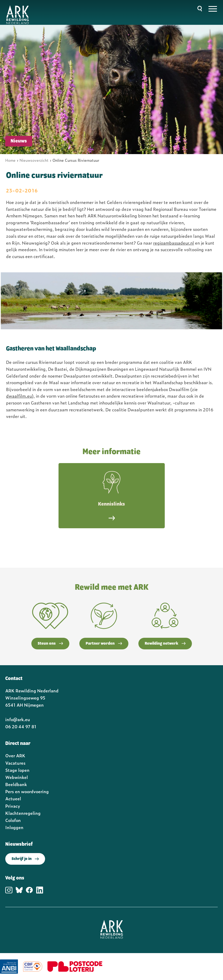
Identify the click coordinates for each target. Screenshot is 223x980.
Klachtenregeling (23, 813)
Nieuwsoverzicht (34, 160)
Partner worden (104, 644)
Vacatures (15, 763)
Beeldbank (16, 784)
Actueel (13, 798)
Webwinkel (17, 777)
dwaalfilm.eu (19, 396)
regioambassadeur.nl (174, 243)
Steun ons (50, 644)
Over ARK (15, 755)
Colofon (13, 820)
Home (10, 160)
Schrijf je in (25, 859)
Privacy (13, 806)
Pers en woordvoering (27, 791)
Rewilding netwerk (165, 644)
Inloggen (14, 827)
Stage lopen (17, 770)
